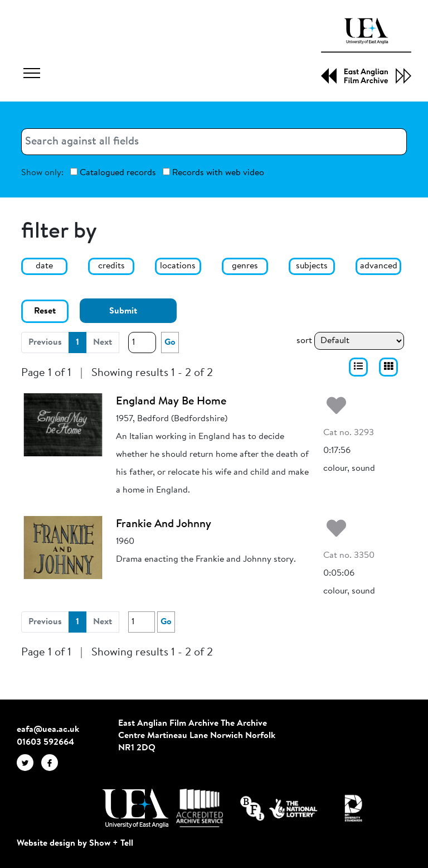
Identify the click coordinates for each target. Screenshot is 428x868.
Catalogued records (113, 173)
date (44, 266)
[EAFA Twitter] (29, 763)
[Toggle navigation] (32, 75)
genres (245, 266)
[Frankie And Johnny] (63, 547)
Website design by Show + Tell (75, 843)
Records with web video (213, 173)
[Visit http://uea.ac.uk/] (135, 808)
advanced (379, 266)
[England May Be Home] (63, 425)
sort (304, 341)
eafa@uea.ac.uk (48, 730)
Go (170, 343)
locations (178, 266)
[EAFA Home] (366, 51)
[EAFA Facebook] (52, 763)
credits (111, 266)
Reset (45, 311)
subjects (312, 266)
